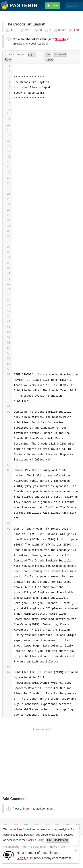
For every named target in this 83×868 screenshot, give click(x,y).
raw (48, 54)
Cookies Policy (35, 840)
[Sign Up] (9, 855)
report (49, 60)
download (60, 54)
